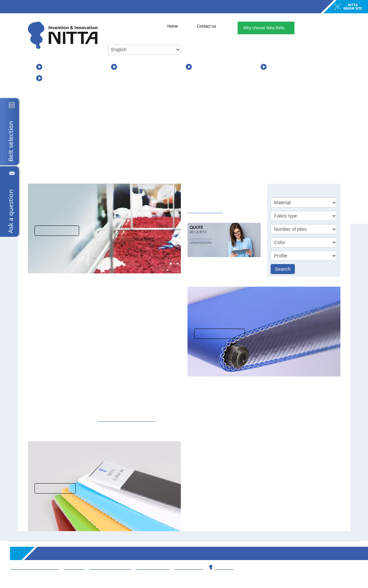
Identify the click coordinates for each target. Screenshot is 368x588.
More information (220, 334)
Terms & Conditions (34, 567)
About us (280, 67)
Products (55, 67)
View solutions (57, 231)
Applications (134, 67)
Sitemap (72, 567)
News (201, 67)
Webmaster (185, 567)
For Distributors (64, 78)
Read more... (54, 488)
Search (283, 269)
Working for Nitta (108, 567)
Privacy (220, 567)
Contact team (150, 567)
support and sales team (111, 419)
